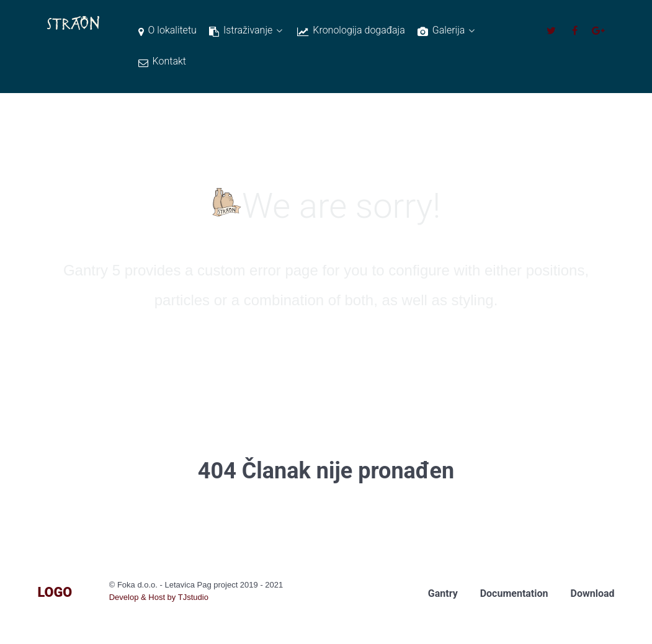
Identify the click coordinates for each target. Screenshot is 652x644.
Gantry (443, 593)
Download (593, 593)
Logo (55, 592)
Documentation (514, 593)
